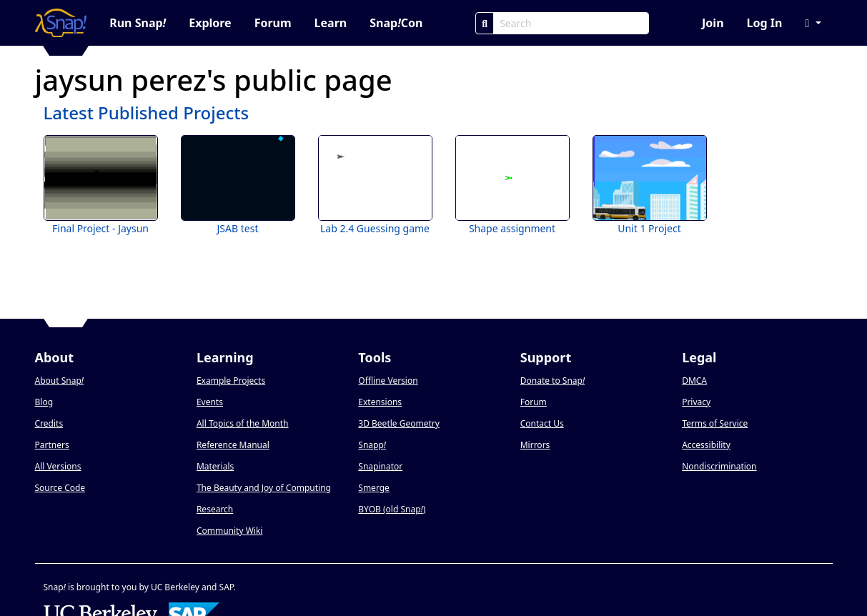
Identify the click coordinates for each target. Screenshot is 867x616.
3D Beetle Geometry (399, 423)
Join (713, 23)
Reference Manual (233, 445)
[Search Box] (571, 23)
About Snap (59, 381)
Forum (273, 23)
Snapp (372, 445)
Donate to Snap (553, 381)
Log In (765, 23)
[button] (813, 23)
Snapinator (380, 466)
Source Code (60, 488)
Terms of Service (715, 423)
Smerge (374, 488)
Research (215, 509)
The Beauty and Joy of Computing (264, 488)
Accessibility (706, 445)
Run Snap (138, 23)
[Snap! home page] (61, 23)
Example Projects (231, 381)
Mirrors (535, 445)
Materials (215, 466)
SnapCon (396, 23)
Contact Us (542, 423)
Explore (210, 23)
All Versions (58, 466)
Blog (44, 402)
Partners (52, 445)
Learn (331, 23)
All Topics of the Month (243, 423)
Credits (49, 423)
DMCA (694, 381)
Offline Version (388, 381)
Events (210, 402)
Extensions (380, 402)
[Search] (485, 23)
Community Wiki (230, 531)
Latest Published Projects (147, 113)
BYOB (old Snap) (392, 509)
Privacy (696, 402)
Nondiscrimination (719, 466)
